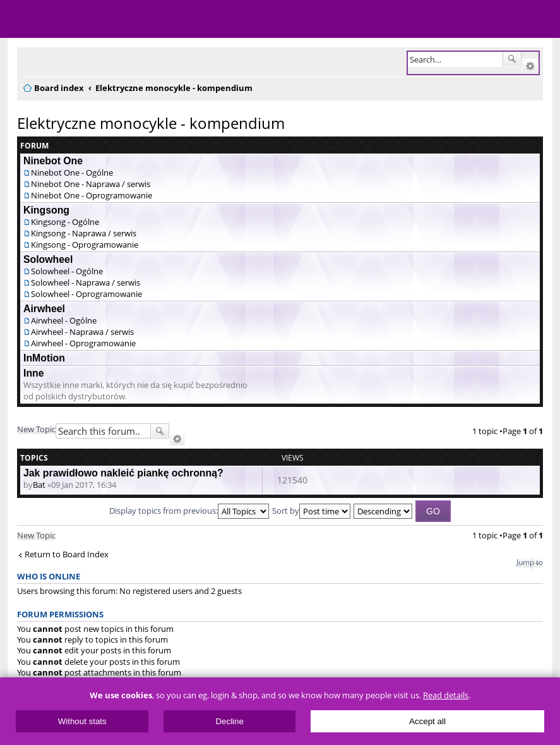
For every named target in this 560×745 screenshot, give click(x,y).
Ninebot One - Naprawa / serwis (91, 184)
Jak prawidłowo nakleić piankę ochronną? (123, 473)
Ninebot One (53, 161)
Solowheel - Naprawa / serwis (86, 282)
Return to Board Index (67, 554)
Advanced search (530, 66)
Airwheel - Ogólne (64, 320)
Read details (446, 695)
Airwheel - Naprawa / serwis (82, 332)
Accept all (427, 721)
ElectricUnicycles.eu (92, 20)
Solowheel (48, 259)
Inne (34, 373)
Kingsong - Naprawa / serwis (84, 233)
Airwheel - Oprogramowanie (83, 343)
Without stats (82, 721)
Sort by (311, 511)
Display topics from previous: (189, 511)
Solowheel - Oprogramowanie (86, 294)
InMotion (44, 358)
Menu (19, 19)
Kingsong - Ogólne (65, 222)
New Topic (36, 429)
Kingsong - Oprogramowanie (85, 245)
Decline (229, 721)
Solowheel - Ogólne (67, 271)
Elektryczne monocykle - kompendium (151, 123)
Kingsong (46, 210)
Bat (39, 485)
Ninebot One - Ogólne (72, 173)
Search (512, 59)
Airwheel (44, 309)
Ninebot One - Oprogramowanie (92, 195)
